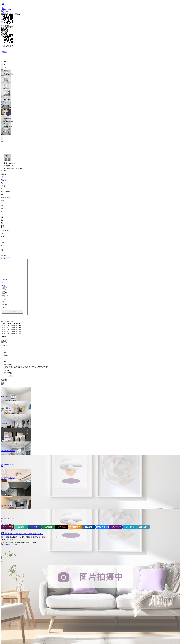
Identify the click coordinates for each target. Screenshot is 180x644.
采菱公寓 (7, 113)
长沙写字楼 (10, 534)
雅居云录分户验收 (38, 534)
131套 (4, 286)
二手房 (3, 382)
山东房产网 (17, 534)
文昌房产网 (29, 534)
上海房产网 (23, 534)
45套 (3, 292)
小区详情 (13, 312)
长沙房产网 (4, 534)
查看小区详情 (5, 258)
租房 (2, 384)
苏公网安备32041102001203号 (10, 544)
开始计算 (10, 376)
